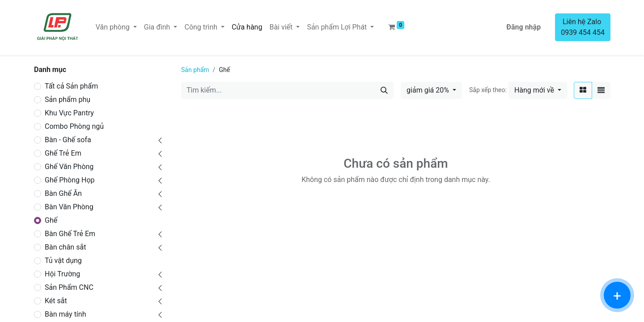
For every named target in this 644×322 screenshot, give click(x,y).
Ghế (51, 220)
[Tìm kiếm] (384, 90)
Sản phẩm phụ (68, 100)
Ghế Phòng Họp (70, 180)
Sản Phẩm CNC (69, 287)
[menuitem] (247, 27)
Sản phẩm (195, 70)
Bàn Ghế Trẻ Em (70, 234)
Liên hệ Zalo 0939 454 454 (583, 27)
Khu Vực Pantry (69, 113)
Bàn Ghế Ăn (63, 193)
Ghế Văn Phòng (69, 167)
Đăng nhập (523, 27)
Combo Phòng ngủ (74, 126)
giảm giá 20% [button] (429, 90)
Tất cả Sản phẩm (71, 86)
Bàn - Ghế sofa (68, 140)
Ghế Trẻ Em (63, 153)
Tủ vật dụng (63, 261)
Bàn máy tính (65, 314)
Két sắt (56, 301)
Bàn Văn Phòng (69, 207)
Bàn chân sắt (65, 247)
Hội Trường (62, 274)
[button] (538, 90)
